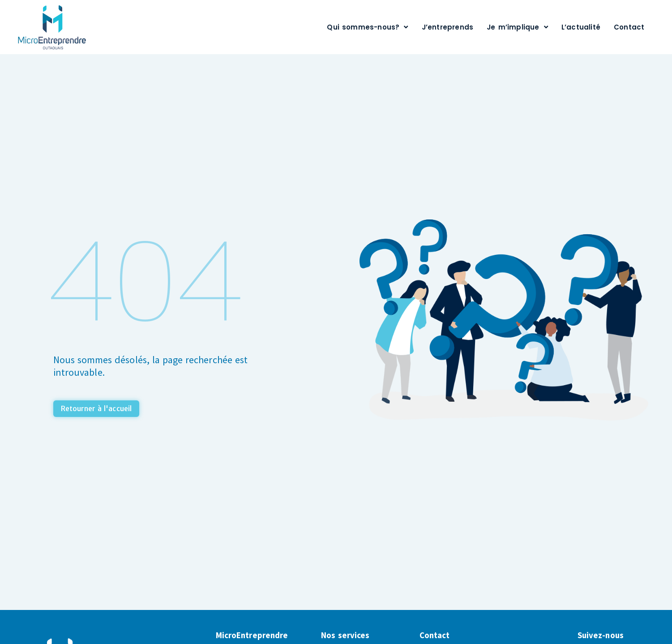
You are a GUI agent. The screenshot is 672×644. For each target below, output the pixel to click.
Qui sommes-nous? (367, 27)
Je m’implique (517, 27)
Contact (629, 27)
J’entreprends (448, 27)
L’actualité (581, 27)
